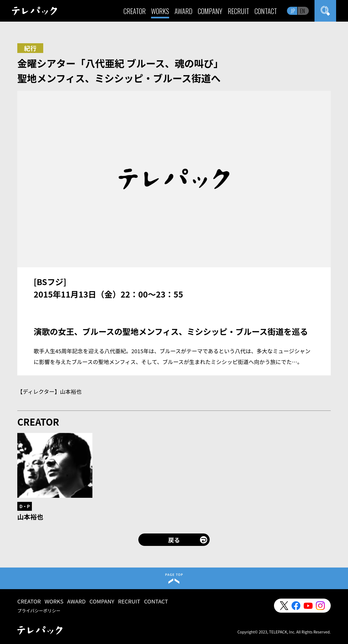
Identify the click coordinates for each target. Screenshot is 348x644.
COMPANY (210, 11)
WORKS (160, 11)
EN (302, 11)
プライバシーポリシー (39, 610)
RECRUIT (238, 11)
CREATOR (135, 11)
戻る (174, 540)
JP (293, 11)
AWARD (183, 11)
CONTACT (266, 11)
